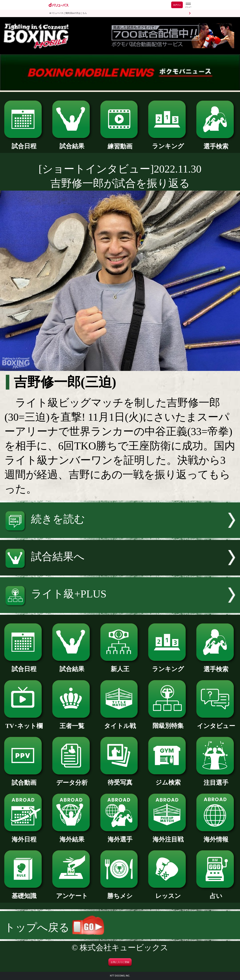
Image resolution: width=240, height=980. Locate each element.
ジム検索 (168, 779)
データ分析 (72, 779)
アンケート (72, 893)
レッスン (168, 893)
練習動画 (120, 143)
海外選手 (120, 836)
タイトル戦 (120, 723)
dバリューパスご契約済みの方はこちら (68, 13)
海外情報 (216, 836)
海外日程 (24, 836)
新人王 (120, 666)
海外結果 (72, 836)
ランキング (168, 143)
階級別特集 (168, 723)
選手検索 (216, 143)
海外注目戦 (168, 836)
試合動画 (24, 779)
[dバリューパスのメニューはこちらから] (188, 5)
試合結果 (72, 143)
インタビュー (216, 723)
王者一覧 (72, 723)
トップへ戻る (54, 927)
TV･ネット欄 (24, 723)
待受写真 (120, 779)
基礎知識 (24, 893)
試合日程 (24, 143)
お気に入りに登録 (120, 962)
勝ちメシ (120, 893)
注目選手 (216, 779)
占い (216, 893)
